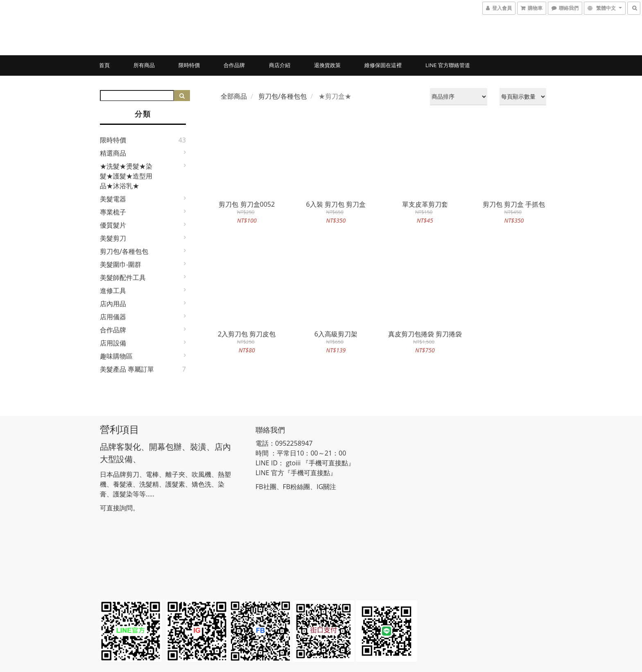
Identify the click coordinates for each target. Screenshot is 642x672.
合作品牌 (234, 65)
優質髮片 (113, 225)
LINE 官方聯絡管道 (448, 65)
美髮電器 (113, 199)
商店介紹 (280, 65)
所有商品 (144, 65)
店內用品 (113, 304)
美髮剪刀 (113, 238)
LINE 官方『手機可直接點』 (296, 473)
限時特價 (189, 65)
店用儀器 (113, 317)
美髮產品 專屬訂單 (127, 369)
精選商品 (113, 153)
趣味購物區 (116, 356)
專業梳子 (113, 212)
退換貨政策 (327, 65)
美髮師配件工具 (123, 277)
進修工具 (113, 291)
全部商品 (234, 96)
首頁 (104, 65)
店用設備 (113, 343)
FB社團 (266, 487)
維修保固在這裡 (383, 65)
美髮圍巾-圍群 (121, 264)
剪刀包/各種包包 (124, 251)
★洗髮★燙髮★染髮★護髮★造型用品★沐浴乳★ (126, 176)
